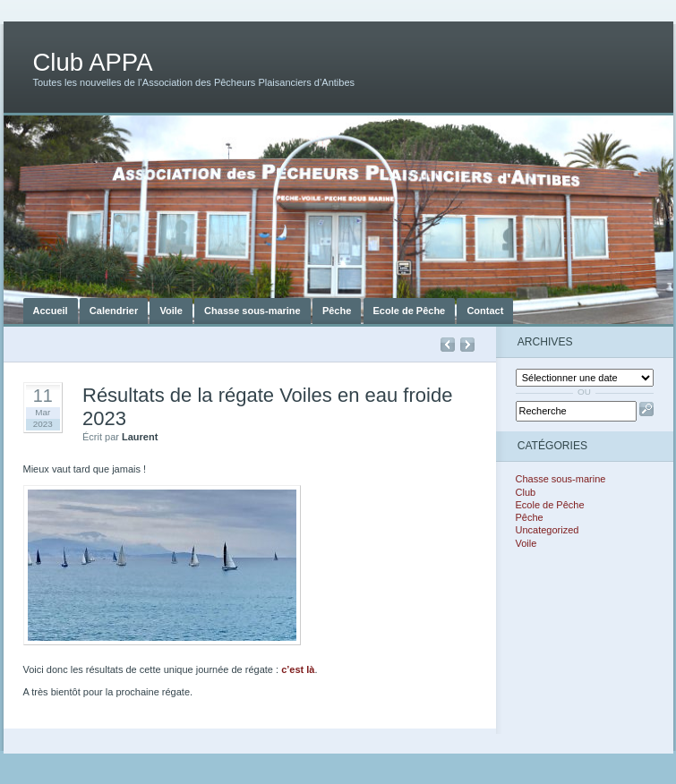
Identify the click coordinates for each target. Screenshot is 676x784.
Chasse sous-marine (252, 311)
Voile (171, 311)
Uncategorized (548, 530)
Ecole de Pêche (410, 311)
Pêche (337, 311)
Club (526, 492)
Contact (485, 311)
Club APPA (93, 62)
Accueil (51, 311)
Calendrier (114, 311)
